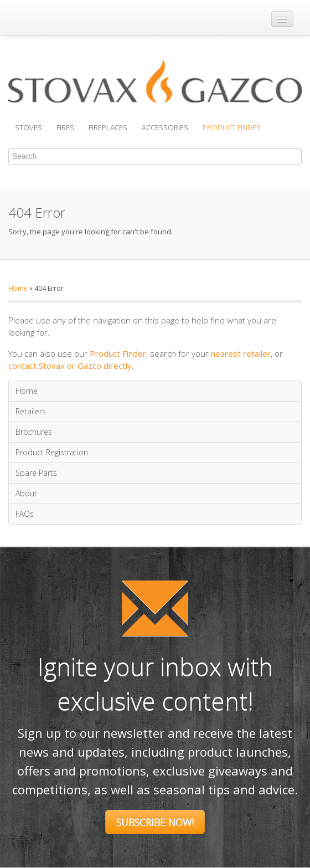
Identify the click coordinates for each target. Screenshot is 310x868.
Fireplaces (108, 127)
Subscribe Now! (155, 822)
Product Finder (232, 127)
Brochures (34, 432)
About (26, 493)
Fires (65, 127)
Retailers (31, 411)
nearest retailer (241, 353)
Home (18, 288)
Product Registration (52, 452)
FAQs (25, 514)
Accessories (165, 127)
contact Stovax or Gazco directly (70, 366)
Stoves (29, 127)
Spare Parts (36, 473)
